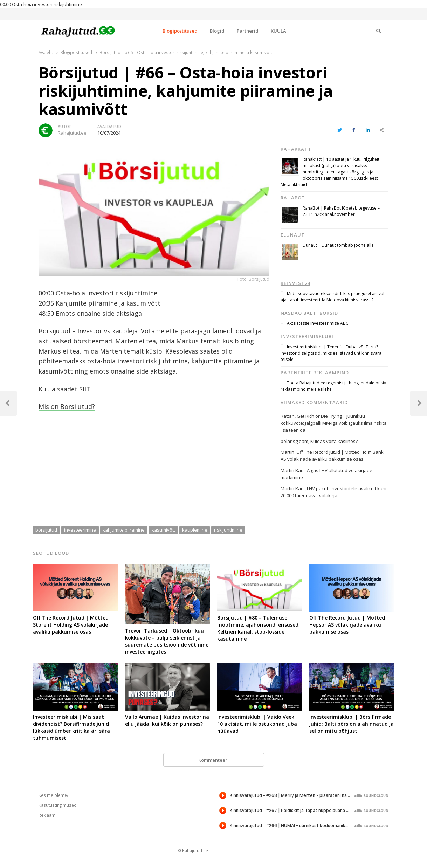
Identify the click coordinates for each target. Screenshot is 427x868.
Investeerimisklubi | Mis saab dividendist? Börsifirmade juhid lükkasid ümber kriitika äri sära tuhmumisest (71, 727)
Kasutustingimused (58, 805)
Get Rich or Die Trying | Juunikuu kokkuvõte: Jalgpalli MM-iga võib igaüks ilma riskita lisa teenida (334, 423)
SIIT (85, 389)
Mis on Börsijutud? (67, 406)
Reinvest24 (295, 283)
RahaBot (293, 198)
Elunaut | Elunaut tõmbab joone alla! (339, 245)
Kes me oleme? (53, 795)
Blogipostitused (180, 31)
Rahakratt (296, 149)
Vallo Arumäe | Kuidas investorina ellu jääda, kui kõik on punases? (167, 720)
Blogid (217, 31)
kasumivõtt (163, 530)
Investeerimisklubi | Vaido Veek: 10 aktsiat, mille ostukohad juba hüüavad (257, 724)
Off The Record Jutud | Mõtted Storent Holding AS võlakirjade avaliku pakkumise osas (71, 625)
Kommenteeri (213, 760)
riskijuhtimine (228, 530)
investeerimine (80, 530)
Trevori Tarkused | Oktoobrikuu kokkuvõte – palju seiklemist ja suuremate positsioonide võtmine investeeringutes (167, 641)
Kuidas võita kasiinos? (334, 441)
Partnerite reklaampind (315, 373)
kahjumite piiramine (124, 530)
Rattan (288, 416)
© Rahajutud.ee (193, 850)
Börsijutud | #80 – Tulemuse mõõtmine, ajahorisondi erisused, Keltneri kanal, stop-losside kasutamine (259, 628)
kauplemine (195, 530)
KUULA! (279, 31)
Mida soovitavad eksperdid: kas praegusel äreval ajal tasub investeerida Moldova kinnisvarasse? (332, 297)
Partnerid (248, 31)
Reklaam (47, 815)
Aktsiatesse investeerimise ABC (318, 323)
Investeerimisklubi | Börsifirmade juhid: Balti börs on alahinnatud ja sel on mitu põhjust (352, 724)
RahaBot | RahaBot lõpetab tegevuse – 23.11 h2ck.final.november (341, 211)
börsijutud (46, 530)
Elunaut (293, 235)
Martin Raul (293, 488)
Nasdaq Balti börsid (309, 313)
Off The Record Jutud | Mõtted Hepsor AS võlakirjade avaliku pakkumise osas (347, 625)
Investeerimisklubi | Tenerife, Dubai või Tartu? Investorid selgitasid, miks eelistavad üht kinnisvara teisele (331, 353)
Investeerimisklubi (307, 336)
